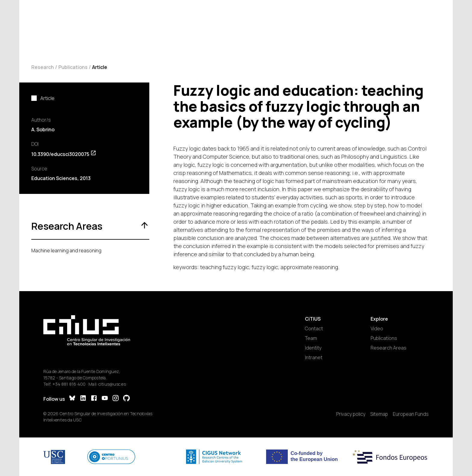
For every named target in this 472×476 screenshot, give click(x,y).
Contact (314, 328)
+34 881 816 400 (69, 384)
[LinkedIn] (83, 399)
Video (377, 328)
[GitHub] (126, 399)
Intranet (314, 357)
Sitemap (379, 414)
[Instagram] (116, 399)
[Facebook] (94, 399)
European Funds (411, 414)
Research (43, 67)
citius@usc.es (112, 384)
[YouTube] (105, 399)
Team (311, 338)
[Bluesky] (72, 399)
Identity (313, 348)
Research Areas (388, 348)
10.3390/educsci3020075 (64, 154)
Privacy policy (351, 414)
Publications (73, 67)
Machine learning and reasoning (66, 250)
